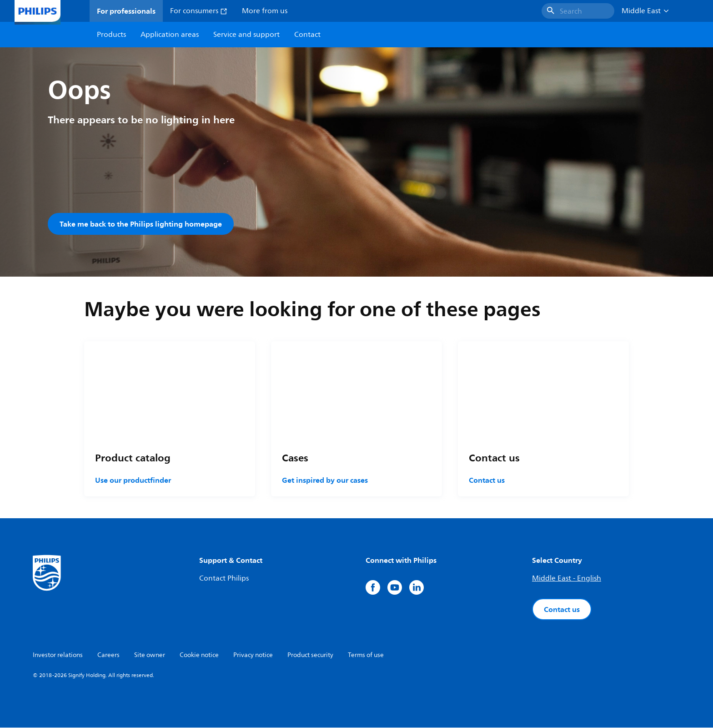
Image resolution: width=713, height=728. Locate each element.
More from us (265, 11)
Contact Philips (224, 579)
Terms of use (366, 655)
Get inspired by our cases (325, 480)
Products (111, 35)
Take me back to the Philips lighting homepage (141, 224)
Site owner (150, 655)
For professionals (126, 11)
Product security (310, 655)
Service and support (246, 35)
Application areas (170, 35)
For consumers (199, 11)
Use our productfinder (133, 480)
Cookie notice (199, 655)
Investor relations (58, 655)
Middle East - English (567, 579)
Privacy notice (253, 655)
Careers (108, 655)
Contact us (487, 480)
